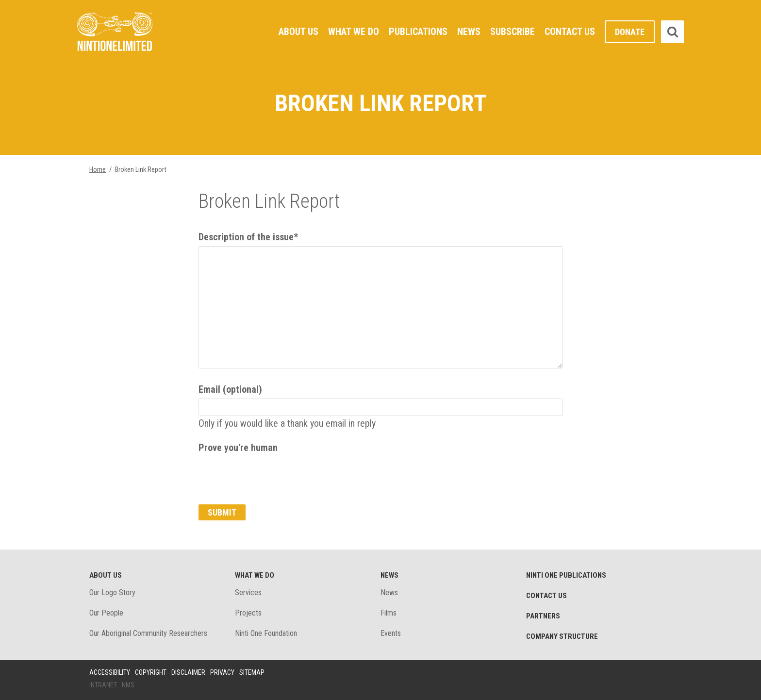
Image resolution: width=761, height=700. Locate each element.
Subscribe (513, 32)
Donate (630, 32)
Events (391, 633)
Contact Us (570, 32)
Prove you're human (238, 448)
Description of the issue (248, 237)
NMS (128, 685)
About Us (298, 32)
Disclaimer (188, 672)
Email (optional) (230, 389)
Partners (543, 616)
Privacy (222, 672)
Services (248, 592)
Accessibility (110, 672)
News (469, 32)
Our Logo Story (112, 592)
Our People (106, 613)
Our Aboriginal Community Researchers (148, 633)
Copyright (151, 672)
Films (389, 613)
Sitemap (252, 672)
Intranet (103, 685)
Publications (418, 32)
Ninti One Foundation (266, 633)
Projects (248, 613)
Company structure (562, 636)
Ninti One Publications (566, 575)
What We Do (354, 32)
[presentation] (272, 476)
